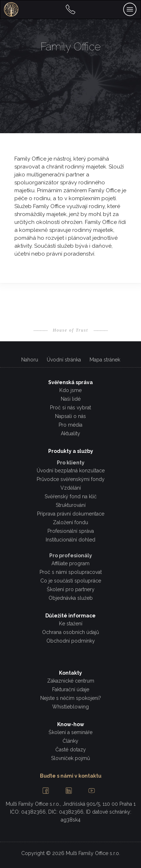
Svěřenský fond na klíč (71, 496)
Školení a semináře (70, 732)
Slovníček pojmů (70, 758)
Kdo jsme (70, 390)
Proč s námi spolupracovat (71, 572)
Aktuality (70, 433)
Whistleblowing (70, 707)
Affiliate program (70, 563)
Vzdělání (71, 488)
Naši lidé (71, 399)
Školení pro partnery (71, 589)
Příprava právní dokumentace (71, 514)
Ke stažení (71, 624)
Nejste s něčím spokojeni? (71, 698)
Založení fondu (70, 522)
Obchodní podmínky (71, 641)
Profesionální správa (71, 531)
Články (70, 741)
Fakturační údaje (71, 689)
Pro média (70, 425)
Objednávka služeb (71, 598)
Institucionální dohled (70, 540)
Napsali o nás (70, 416)
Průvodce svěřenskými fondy (71, 479)
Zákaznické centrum (71, 681)
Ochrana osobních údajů (70, 632)
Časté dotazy (71, 750)
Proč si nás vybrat (70, 408)
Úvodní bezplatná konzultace (71, 471)
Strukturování (71, 505)
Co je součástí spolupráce (71, 581)
